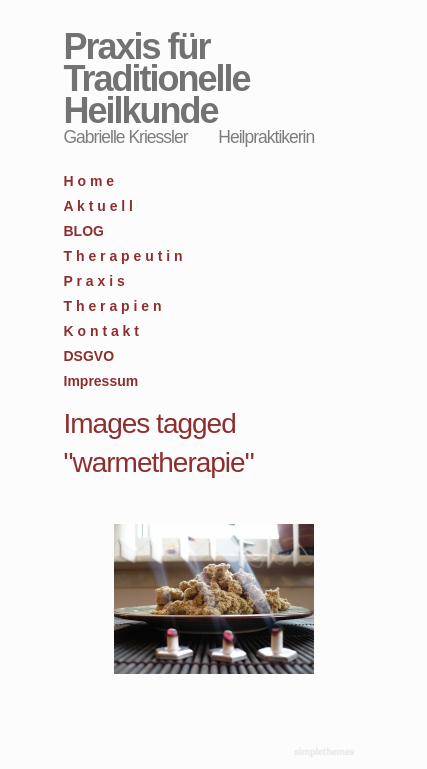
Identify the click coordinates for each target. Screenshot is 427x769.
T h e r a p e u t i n (123, 256)
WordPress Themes (326, 753)
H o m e (89, 181)
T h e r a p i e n (113, 306)
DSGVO (89, 356)
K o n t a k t (101, 331)
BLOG (84, 231)
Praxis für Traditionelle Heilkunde (157, 78)
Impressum (101, 381)
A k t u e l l (99, 206)
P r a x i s (94, 281)
